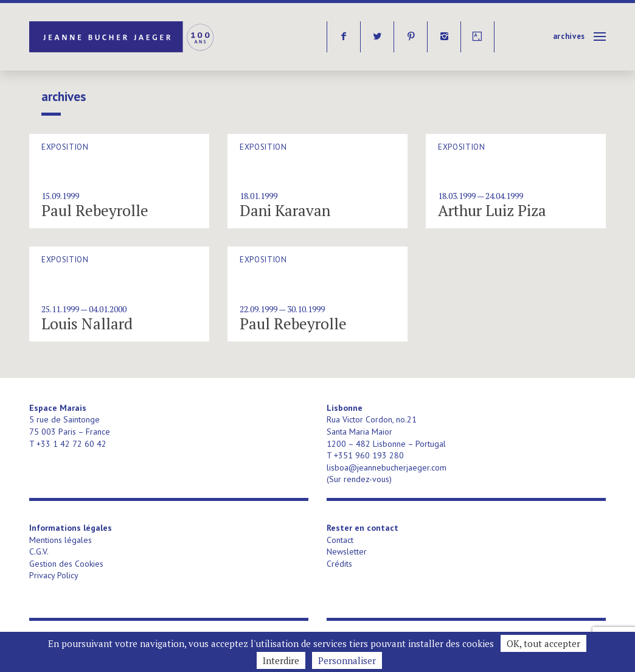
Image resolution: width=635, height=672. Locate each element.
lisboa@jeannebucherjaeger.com (387, 467)
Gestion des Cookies (66, 564)
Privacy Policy (54, 575)
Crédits (339, 564)
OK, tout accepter (543, 643)
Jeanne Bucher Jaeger (123, 37)
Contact (340, 540)
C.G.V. (39, 551)
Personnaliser (347, 660)
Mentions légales (61, 540)
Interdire (281, 660)
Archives (569, 36)
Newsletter (347, 551)
